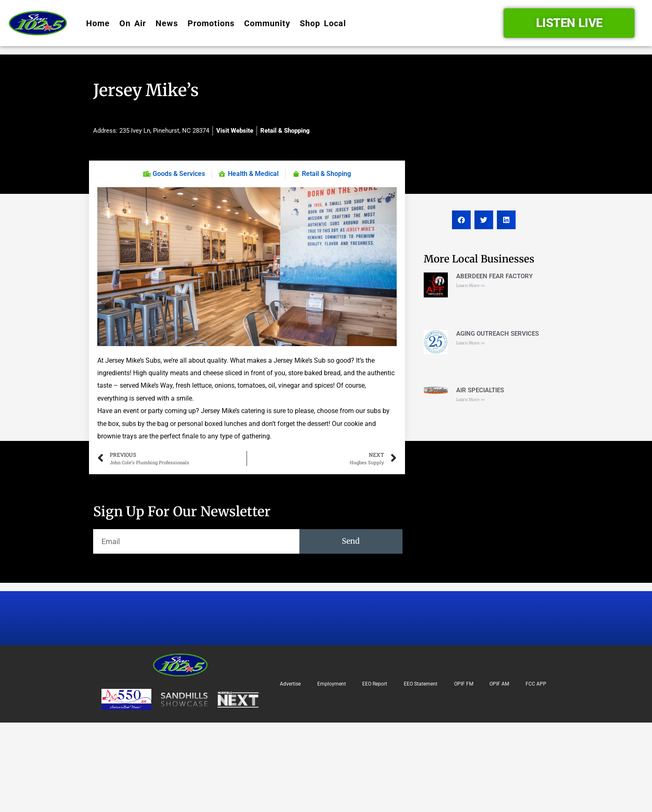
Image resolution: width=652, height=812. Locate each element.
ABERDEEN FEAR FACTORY (494, 276)
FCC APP (536, 684)
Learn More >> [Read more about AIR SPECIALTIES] (471, 400)
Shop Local (323, 23)
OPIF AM (499, 684)
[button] (461, 220)
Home (98, 23)
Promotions (211, 23)
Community (267, 23)
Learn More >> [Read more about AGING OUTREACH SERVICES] (471, 343)
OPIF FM (464, 684)
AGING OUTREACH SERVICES (498, 334)
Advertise (290, 684)
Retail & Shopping (285, 131)
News (167, 23)
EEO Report (375, 684)
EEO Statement (421, 684)
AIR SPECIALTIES (480, 390)
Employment (332, 684)
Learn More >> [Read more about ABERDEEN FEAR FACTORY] (471, 286)
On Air (133, 23)
